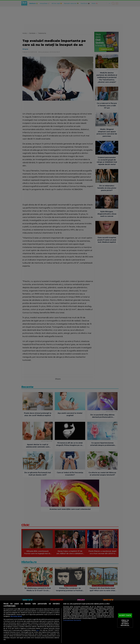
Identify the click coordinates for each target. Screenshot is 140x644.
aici (38, 630)
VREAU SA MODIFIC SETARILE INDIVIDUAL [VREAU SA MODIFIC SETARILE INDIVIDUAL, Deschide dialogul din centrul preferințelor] (125, 623)
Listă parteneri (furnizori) (72, 620)
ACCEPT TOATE (125, 615)
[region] (70, 622)
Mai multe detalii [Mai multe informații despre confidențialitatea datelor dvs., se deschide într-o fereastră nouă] (16, 616)
